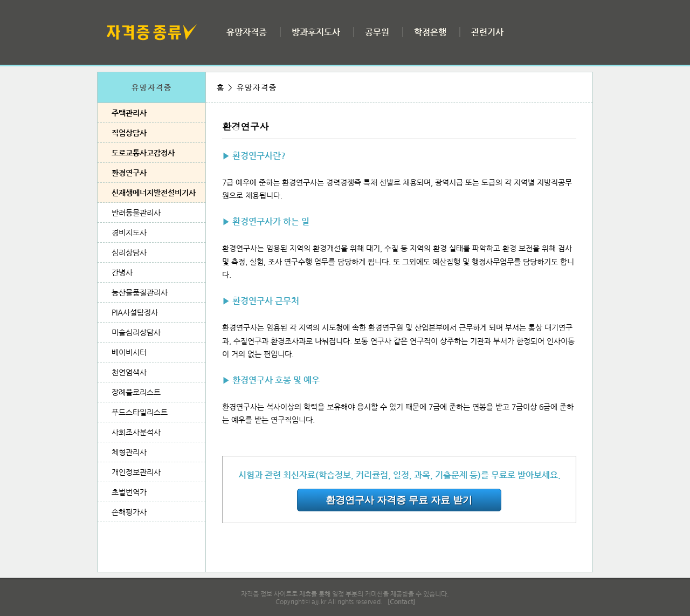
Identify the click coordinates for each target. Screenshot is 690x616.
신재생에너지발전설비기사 (154, 193)
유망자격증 (247, 32)
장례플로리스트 (136, 392)
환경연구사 (129, 173)
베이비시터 (129, 352)
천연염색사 (129, 372)
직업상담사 (129, 133)
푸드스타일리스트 (140, 412)
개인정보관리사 (136, 472)
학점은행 (430, 32)
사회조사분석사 (136, 432)
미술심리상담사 (136, 332)
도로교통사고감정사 (143, 153)
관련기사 (487, 32)
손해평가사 (129, 512)
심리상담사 (129, 252)
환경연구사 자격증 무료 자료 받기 (399, 500)
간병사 (122, 272)
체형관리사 (129, 452)
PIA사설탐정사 (135, 312)
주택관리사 (129, 113)
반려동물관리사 (136, 213)
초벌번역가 (129, 492)
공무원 (377, 32)
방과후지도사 (316, 32)
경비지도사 (129, 232)
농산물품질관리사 (140, 292)
